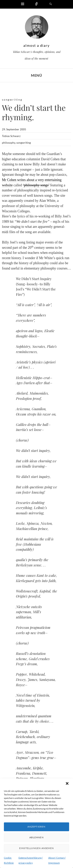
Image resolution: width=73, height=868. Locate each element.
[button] (67, 783)
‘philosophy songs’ (36, 185)
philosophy (9, 143)
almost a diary (36, 45)
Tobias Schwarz (11, 136)
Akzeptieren (36, 827)
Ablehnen (36, 837)
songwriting (12, 100)
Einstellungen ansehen (36, 848)
